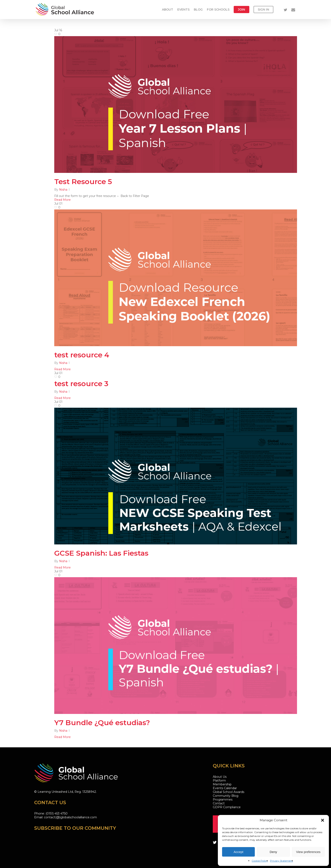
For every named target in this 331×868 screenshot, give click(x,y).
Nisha (63, 190)
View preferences (308, 852)
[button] (323, 820)
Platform (219, 781)
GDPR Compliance (227, 807)
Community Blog (226, 796)
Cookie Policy (260, 861)
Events (183, 10)
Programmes (223, 800)
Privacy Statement (281, 861)
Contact (219, 803)
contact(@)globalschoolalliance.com (70, 817)
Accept (239, 852)
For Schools (218, 10)
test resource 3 (81, 384)
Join (241, 10)
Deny (273, 852)
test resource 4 (82, 355)
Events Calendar (225, 788)
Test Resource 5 (83, 182)
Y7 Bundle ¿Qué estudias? (102, 723)
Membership (222, 784)
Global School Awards (229, 792)
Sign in (263, 10)
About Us (220, 777)
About (168, 10)
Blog (198, 10)
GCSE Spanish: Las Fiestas (101, 554)
